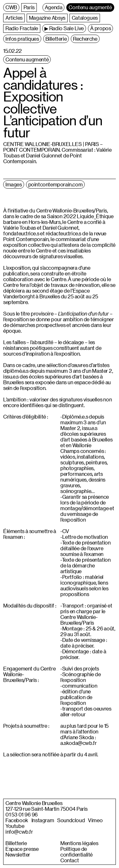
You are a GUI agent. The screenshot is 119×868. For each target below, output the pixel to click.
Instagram (43, 820)
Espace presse (22, 849)
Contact (69, 860)
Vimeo (95, 820)
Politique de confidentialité (76, 852)
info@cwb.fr (19, 832)
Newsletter (18, 855)
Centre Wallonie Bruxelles (34, 803)
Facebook (17, 820)
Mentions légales (79, 843)
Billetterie (16, 843)
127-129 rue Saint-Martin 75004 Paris (46, 809)
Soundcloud (71, 820)
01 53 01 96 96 (22, 815)
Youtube (15, 826)
